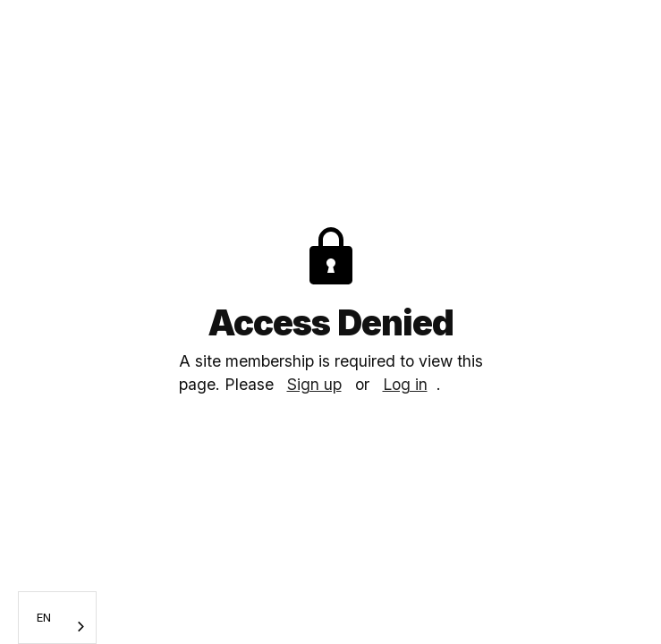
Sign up (314, 384)
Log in (405, 384)
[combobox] (57, 618)
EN (44, 617)
